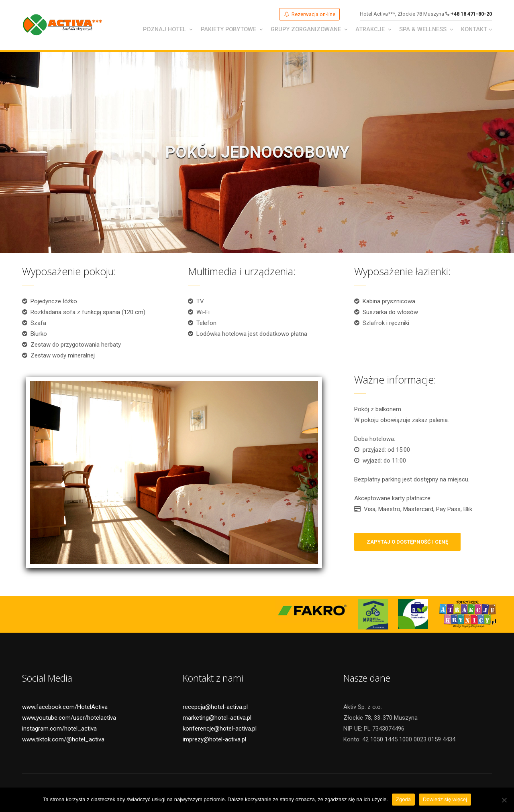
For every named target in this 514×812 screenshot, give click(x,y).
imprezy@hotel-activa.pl (214, 740)
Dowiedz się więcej (445, 799)
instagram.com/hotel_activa (59, 729)
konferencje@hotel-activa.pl (220, 729)
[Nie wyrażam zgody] (504, 800)
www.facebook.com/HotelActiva (65, 708)
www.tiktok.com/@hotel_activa (63, 740)
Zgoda (403, 799)
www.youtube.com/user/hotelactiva (69, 719)
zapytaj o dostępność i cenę (407, 543)
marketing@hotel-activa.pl (217, 719)
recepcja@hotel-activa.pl (215, 708)
